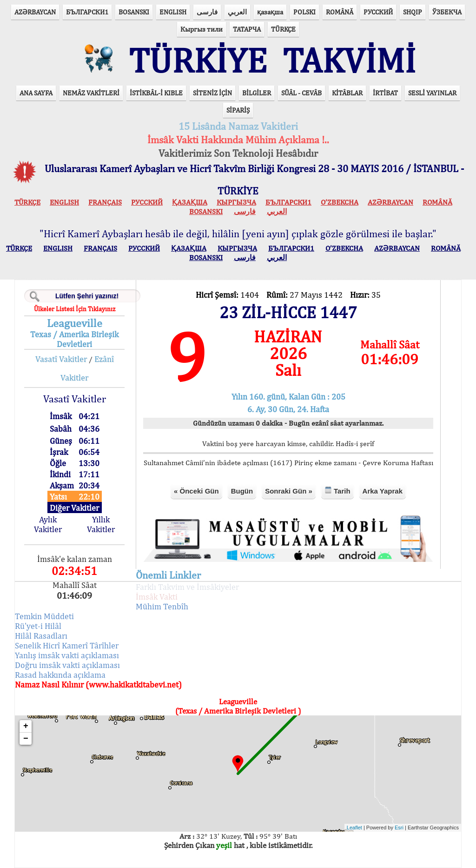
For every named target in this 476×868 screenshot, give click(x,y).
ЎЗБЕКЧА (447, 12)
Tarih (337, 491)
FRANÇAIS (105, 202)
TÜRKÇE (283, 29)
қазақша (270, 12)
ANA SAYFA (36, 93)
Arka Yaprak (383, 491)
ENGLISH (173, 12)
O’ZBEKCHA (340, 202)
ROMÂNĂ (340, 12)
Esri (399, 828)
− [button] (26, 739)
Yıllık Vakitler (101, 524)
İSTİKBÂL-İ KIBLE (156, 93)
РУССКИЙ (378, 12)
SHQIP (413, 12)
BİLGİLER (257, 93)
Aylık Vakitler (48, 524)
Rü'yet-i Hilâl (38, 626)
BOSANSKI (134, 12)
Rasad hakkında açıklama (60, 675)
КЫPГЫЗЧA (236, 202)
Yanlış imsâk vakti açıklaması (67, 655)
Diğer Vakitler (74, 508)
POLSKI (304, 12)
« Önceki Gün (196, 491)
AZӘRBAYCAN (35, 12)
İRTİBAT (385, 93)
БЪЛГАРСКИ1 (87, 12)
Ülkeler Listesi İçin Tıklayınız (75, 309)
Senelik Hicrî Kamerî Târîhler (67, 645)
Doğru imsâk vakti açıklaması (67, 665)
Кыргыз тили (202, 29)
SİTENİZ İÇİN (212, 93)
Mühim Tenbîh (162, 606)
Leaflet (354, 828)
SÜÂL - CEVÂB (301, 93)
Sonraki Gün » (289, 491)
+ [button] (26, 726)
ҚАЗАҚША (190, 202)
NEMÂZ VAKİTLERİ (91, 93)
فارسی (207, 12)
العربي (237, 12)
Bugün (242, 491)
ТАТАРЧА (247, 29)
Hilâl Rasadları (41, 636)
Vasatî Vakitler (61, 359)
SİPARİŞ (238, 110)
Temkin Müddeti (44, 616)
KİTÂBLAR (347, 93)
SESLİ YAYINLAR (432, 93)
